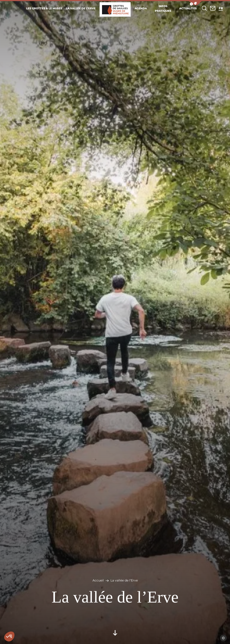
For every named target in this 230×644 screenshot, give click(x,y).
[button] (195, 3)
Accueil (98, 580)
